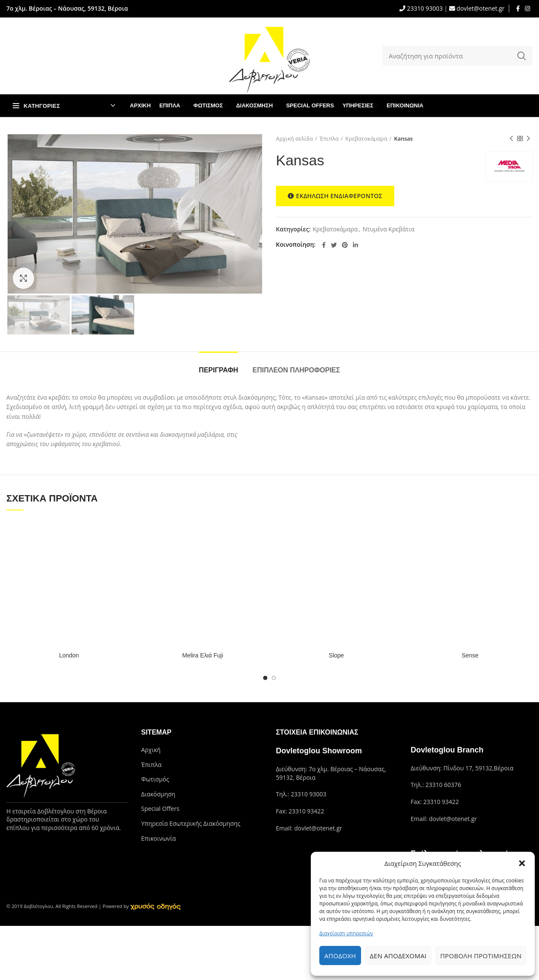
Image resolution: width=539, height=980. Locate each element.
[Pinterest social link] (345, 245)
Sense (470, 655)
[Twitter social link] (334, 245)
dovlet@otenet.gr (480, 8)
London (69, 655)
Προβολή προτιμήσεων (481, 956)
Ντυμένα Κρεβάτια (389, 229)
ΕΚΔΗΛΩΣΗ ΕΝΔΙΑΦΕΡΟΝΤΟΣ (335, 196)
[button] (522, 863)
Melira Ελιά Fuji (203, 655)
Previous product (511, 139)
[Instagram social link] (528, 9)
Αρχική (151, 750)
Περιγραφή (218, 370)
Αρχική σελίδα (294, 138)
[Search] (457, 56)
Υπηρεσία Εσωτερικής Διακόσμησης (191, 823)
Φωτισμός (155, 779)
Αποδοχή (340, 956)
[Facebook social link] (518, 9)
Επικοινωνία (159, 838)
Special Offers (161, 808)
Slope (336, 655)
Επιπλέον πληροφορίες (296, 370)
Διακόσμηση (158, 794)
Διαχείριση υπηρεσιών (346, 933)
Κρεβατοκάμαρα (366, 138)
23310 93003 (424, 8)
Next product (528, 139)
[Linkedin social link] (356, 245)
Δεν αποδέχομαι (398, 956)
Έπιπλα (329, 138)
